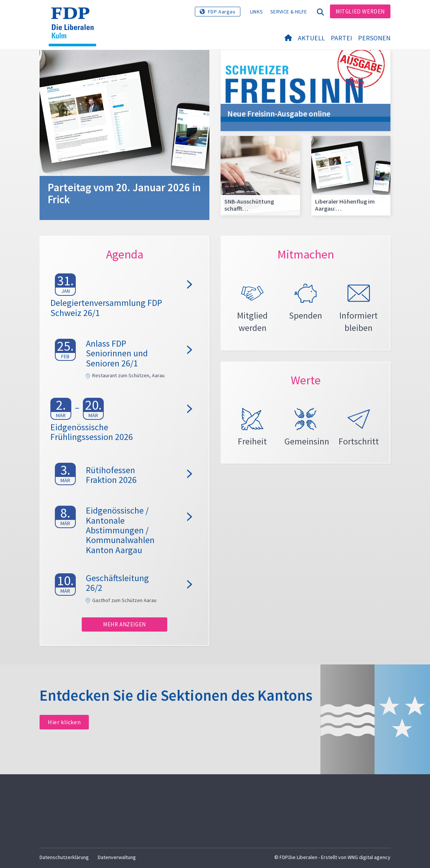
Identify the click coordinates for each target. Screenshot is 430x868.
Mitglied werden (360, 11)
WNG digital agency (369, 857)
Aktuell (311, 38)
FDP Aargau (222, 12)
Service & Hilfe (289, 12)
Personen (374, 38)
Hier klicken (64, 722)
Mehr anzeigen (124, 624)
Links (257, 12)
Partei (341, 38)
